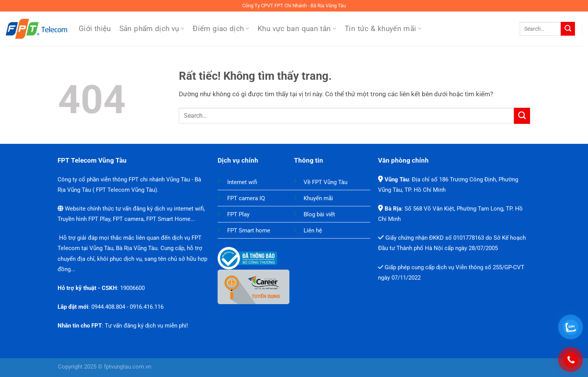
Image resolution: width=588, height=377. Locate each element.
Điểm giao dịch (221, 29)
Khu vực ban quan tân (297, 29)
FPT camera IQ (246, 198)
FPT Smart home (249, 230)
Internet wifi (242, 182)
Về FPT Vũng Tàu (325, 182)
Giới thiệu (95, 29)
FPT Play (238, 214)
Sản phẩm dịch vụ (152, 29)
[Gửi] (568, 29)
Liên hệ (313, 230)
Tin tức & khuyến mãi (383, 29)
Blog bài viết (319, 214)
